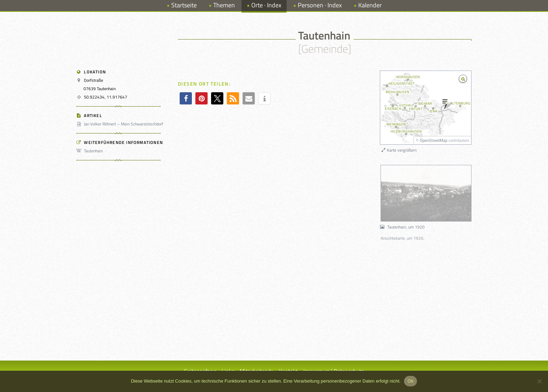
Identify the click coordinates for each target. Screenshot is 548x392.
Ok (410, 381)
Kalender (370, 5)
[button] (186, 98)
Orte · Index (266, 5)
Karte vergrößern (399, 150)
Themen (224, 5)
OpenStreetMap (434, 140)
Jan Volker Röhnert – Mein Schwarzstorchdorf (121, 124)
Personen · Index (320, 5)
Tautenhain (91, 151)
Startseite (184, 5)
